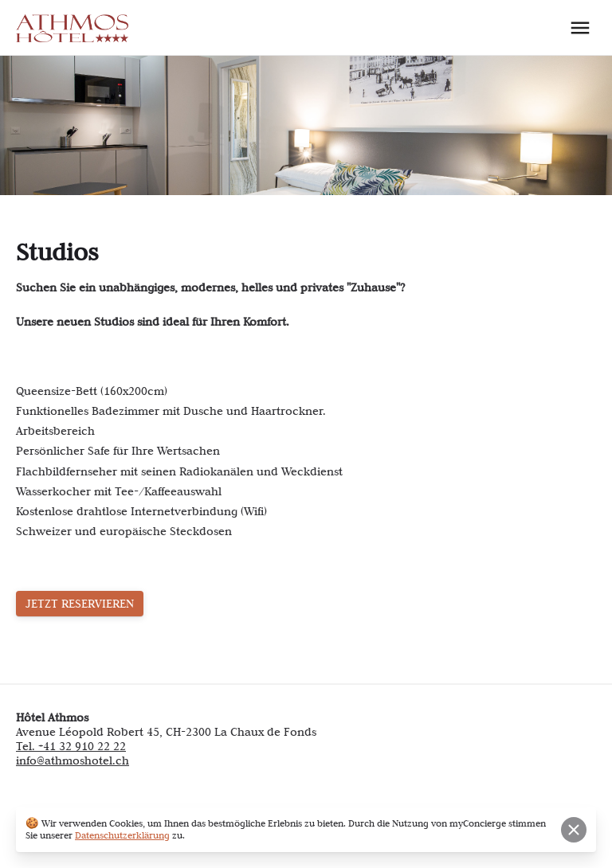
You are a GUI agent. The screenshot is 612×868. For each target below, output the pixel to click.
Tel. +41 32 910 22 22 (71, 746)
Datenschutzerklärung (122, 835)
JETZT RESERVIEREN (80, 604)
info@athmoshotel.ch (73, 760)
